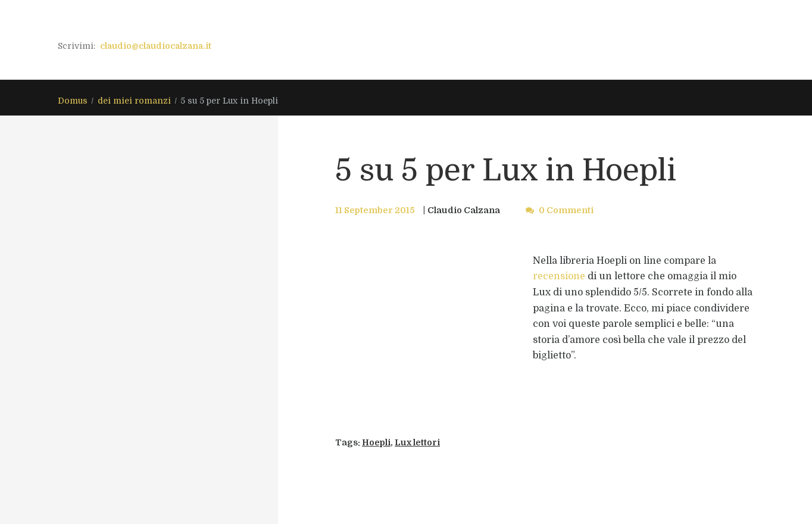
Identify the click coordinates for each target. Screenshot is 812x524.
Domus (73, 101)
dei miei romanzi (134, 101)
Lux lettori (417, 442)
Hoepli (376, 442)
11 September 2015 (375, 210)
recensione (559, 276)
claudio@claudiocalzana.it (156, 46)
